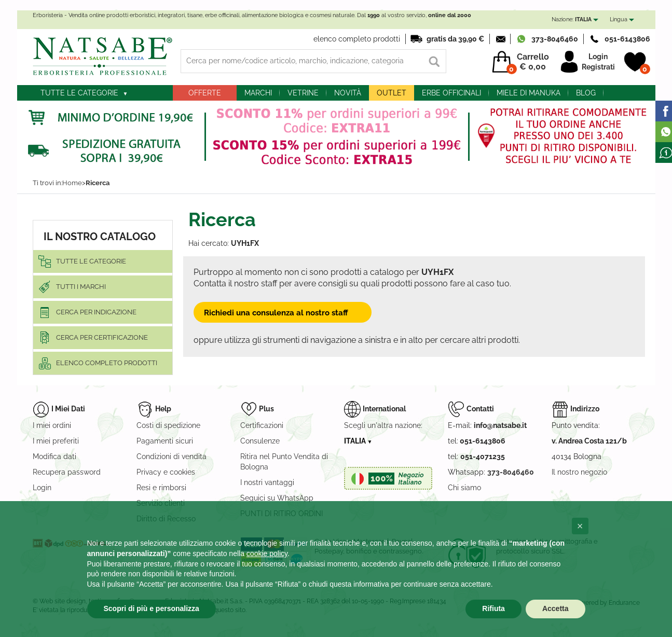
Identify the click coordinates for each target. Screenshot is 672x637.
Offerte (205, 93)
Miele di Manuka (529, 93)
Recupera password (67, 472)
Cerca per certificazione (102, 337)
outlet (392, 93)
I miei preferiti (56, 441)
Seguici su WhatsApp (277, 498)
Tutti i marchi (81, 287)
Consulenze (260, 441)
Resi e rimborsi (161, 488)
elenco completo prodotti (357, 39)
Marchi (258, 93)
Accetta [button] (556, 608)
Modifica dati (54, 456)
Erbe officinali (451, 93)
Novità (348, 93)
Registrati (598, 67)
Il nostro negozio (579, 472)
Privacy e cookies (166, 472)
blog (586, 93)
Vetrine (303, 93)
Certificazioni (262, 425)
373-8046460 (555, 39)
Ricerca (98, 183)
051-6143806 (627, 39)
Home (72, 183)
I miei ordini (52, 425)
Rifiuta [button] (493, 608)
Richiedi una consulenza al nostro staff (283, 312)
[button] (580, 526)
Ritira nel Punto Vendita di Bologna (284, 462)
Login (598, 57)
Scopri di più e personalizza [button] (152, 608)
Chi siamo (464, 488)
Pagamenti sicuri (165, 441)
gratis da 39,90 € (455, 39)
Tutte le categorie (79, 93)
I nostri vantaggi (267, 482)
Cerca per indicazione (96, 312)
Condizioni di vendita (172, 456)
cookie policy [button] (267, 553)
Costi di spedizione (168, 425)
